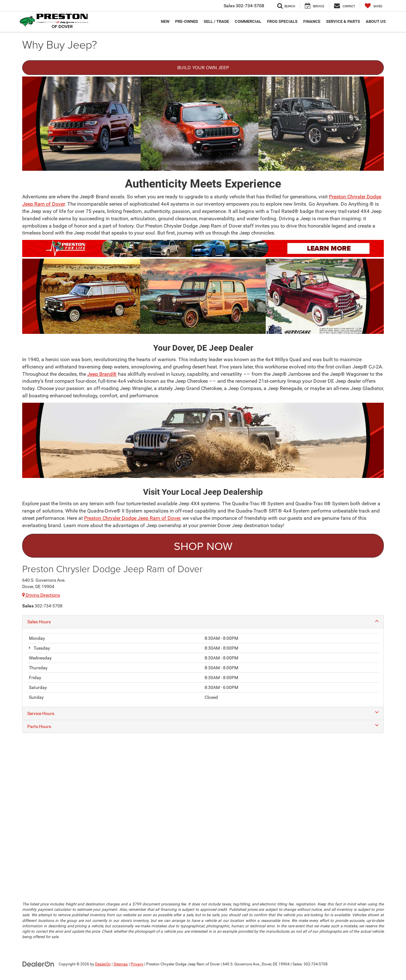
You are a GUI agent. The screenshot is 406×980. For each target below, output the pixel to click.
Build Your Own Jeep (203, 67)
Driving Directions (41, 595)
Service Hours (203, 713)
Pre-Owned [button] (187, 21)
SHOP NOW (203, 546)
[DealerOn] (38, 964)
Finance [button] (312, 21)
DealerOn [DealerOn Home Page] (103, 964)
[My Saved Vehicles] (373, 6)
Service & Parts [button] (343, 21)
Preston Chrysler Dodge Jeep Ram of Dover (132, 518)
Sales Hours (203, 621)
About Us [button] (376, 21)
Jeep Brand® (102, 374)
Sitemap (121, 964)
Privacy (137, 964)
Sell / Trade (216, 21)
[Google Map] (203, 811)
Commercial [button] (248, 21)
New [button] (165, 21)
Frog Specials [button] (282, 21)
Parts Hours (203, 726)
